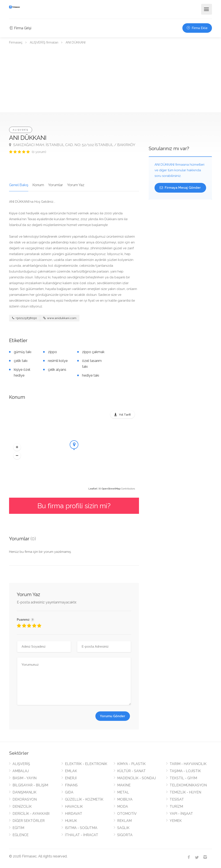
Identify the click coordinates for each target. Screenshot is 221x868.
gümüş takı (23, 352)
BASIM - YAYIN (24, 778)
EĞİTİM (18, 828)
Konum (38, 185)
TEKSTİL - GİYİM (183, 778)
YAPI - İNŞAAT (181, 814)
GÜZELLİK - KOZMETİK (84, 799)
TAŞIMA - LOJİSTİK (185, 771)
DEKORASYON (25, 799)
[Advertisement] (110, 80)
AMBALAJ (21, 771)
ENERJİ (71, 778)
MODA (123, 806)
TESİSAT (177, 799)
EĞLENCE (21, 835)
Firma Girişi (20, 28)
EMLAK (71, 771)
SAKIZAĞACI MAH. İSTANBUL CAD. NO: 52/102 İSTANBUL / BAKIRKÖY (72, 145)
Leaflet (93, 489)
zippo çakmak (93, 352)
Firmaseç (16, 42)
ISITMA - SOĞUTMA (81, 828)
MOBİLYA (125, 799)
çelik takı (21, 361)
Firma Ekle (197, 28)
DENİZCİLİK (22, 806)
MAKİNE (124, 785)
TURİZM (176, 806)
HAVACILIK (74, 806)
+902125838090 (24, 318)
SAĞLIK (123, 828)
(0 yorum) (39, 152)
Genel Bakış (19, 185)
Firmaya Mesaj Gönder (180, 188)
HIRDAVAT (74, 814)
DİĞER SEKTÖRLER (29, 821)
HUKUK (71, 821)
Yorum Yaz (76, 185)
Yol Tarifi (125, 415)
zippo (52, 352)
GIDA (69, 792)
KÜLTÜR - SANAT (131, 771)
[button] (17, 447)
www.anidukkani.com (60, 318)
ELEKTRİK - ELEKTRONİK (86, 764)
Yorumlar (56, 185)
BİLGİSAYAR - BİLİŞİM (30, 785)
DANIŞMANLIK (24, 792)
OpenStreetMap (111, 489)
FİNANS (71, 785)
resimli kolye (58, 361)
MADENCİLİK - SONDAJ (137, 778)
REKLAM (124, 821)
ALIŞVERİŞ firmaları (44, 42)
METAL (123, 792)
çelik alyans (57, 370)
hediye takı (91, 375)
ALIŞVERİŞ (21, 130)
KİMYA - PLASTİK (131, 764)
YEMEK (176, 821)
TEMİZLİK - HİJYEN (185, 792)
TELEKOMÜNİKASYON (188, 785)
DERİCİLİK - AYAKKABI (31, 814)
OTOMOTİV (127, 814)
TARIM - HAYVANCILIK (188, 764)
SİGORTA (125, 835)
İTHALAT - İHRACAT (82, 835)
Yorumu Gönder (113, 716)
